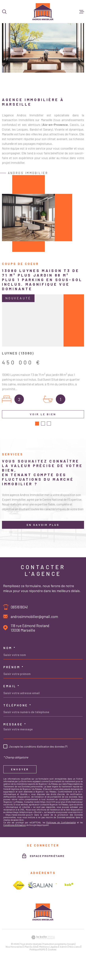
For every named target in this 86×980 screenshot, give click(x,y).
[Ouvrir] (4, 12)
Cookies (52, 972)
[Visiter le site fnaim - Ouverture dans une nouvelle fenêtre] (19, 908)
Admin (64, 970)
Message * (15, 747)
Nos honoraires (14, 970)
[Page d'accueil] (43, 12)
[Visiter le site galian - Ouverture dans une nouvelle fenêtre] (40, 908)
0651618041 (19, 630)
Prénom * (14, 690)
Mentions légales (49, 970)
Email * (12, 709)
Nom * (10, 671)
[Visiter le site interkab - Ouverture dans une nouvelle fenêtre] (64, 908)
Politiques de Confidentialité (61, 845)
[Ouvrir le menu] (82, 12)
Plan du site (31, 970)
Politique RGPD (37, 972)
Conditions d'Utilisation (15, 848)
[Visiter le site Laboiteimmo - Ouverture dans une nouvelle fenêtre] (43, 960)
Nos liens (75, 970)
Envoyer (20, 792)
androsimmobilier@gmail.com (34, 639)
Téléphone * (17, 728)
